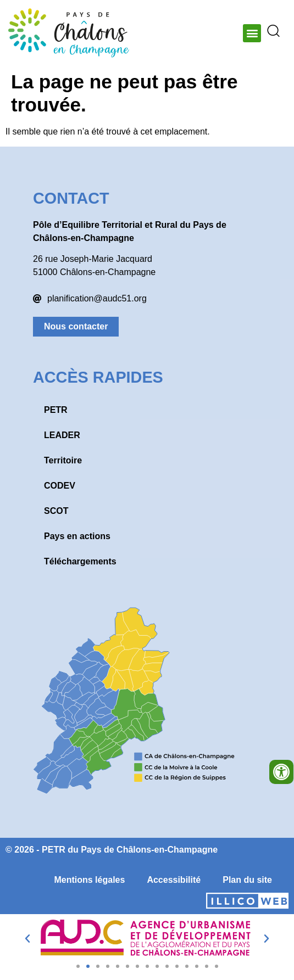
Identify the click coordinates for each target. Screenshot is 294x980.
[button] (252, 33)
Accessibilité (174, 880)
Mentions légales (89, 880)
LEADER (62, 435)
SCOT (56, 511)
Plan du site (247, 880)
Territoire (63, 460)
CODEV (60, 486)
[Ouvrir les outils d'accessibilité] (281, 772)
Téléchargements (80, 561)
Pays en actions (77, 536)
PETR (56, 410)
